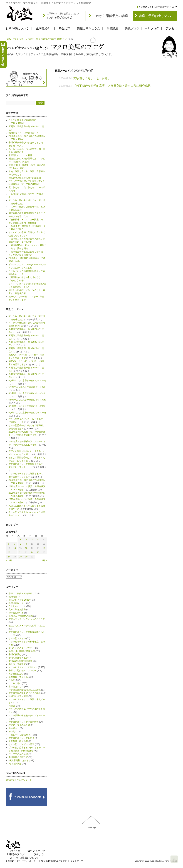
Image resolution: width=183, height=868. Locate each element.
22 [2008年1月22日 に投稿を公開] (20, 552)
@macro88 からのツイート (19, 780)
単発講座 (112, 28)
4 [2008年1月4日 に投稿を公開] (38, 540)
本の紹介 (13, 728)
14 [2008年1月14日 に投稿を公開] (15, 548)
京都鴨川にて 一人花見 (20, 155)
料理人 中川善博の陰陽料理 (22, 651)
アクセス (172, 28)
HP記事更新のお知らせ (20, 760)
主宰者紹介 (43, 28)
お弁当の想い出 (16, 613)
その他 (12, 732)
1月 (66, 39)
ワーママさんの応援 (18, 754)
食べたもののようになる (20, 648)
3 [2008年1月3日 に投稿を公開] (32, 540)
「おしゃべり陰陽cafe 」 (21, 735)
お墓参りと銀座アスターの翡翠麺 (25, 178)
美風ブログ (132, 28)
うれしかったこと (17, 606)
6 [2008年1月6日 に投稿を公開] (9, 544)
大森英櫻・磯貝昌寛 (18, 741)
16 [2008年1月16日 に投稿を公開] (26, 548)
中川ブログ (152, 28)
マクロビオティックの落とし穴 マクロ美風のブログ (34, 39)
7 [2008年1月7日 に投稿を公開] (15, 544)
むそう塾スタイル (17, 638)
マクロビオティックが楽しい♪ (23, 667)
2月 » (44, 560)
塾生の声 (65, 28)
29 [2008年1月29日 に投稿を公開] (20, 557)
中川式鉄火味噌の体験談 (20, 661)
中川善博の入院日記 (18, 757)
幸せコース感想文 (17, 664)
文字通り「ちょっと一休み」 (92, 78)
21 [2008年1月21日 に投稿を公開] (15, 552)
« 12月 (9, 560)
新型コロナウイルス (18, 677)
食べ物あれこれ (16, 687)
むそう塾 (15, 851)
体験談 (12, 706)
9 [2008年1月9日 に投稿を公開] (26, 544)
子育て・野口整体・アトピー (23, 671)
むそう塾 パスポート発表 (21, 744)
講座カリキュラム (88, 28)
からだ (12, 680)
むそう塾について (17, 28)
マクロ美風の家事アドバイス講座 (25, 693)
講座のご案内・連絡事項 (20, 593)
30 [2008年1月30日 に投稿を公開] (26, 557)
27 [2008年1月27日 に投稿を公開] (9, 557)
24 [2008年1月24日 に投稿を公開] (32, 552)
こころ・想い (15, 683)
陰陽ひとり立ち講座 (18, 696)
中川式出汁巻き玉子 (18, 658)
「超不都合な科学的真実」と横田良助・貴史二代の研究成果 (112, 86)
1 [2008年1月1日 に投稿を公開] (20, 540)
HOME (8, 39)
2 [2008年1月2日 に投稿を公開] (26, 540)
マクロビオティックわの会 (21, 738)
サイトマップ (77, 861)
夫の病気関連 (15, 764)
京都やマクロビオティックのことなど (27, 619)
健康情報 (13, 597)
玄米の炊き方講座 (17, 610)
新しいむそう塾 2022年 (20, 600)
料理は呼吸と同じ (17, 603)
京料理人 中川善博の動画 (21, 616)
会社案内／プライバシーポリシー (22, 861)
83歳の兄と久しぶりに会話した (24, 133)
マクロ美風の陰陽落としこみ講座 (25, 690)
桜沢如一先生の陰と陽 (19, 725)
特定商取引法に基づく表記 (54, 861)
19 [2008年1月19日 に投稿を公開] (44, 548)
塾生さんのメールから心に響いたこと (27, 626)
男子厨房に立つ (16, 674)
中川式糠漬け (15, 654)
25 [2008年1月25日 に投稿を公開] (38, 552)
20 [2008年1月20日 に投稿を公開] (9, 552)
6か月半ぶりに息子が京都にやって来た (27, 380)
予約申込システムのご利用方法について (158, 7)
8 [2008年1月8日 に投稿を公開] (20, 544)
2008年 (60, 39)
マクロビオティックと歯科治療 (24, 722)
